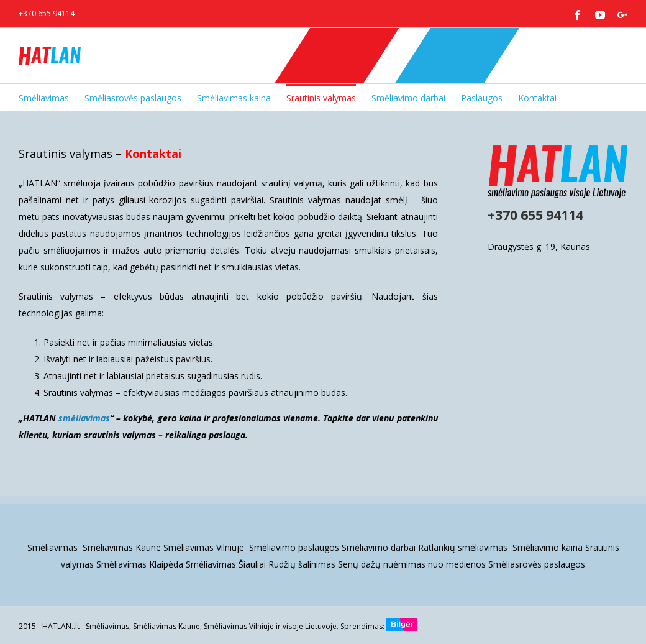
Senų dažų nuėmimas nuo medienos (412, 564)
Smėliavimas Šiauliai (226, 564)
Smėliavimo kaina (548, 547)
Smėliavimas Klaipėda (140, 564)
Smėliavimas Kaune (122, 547)
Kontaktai (153, 154)
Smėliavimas (54, 547)
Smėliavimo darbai (379, 547)
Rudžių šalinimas (302, 564)
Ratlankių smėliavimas (464, 547)
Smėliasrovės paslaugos (537, 564)
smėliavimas (84, 418)
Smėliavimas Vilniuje (205, 547)
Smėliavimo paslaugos (294, 547)
